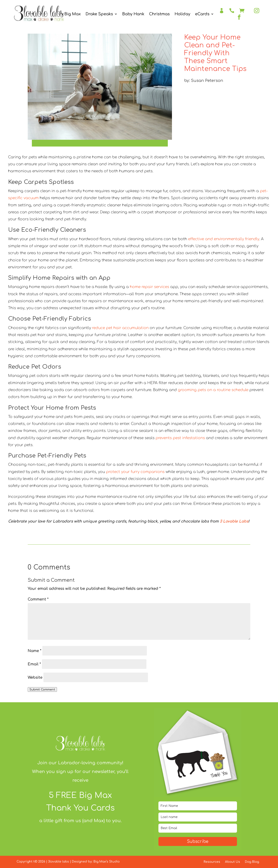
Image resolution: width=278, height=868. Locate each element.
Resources (212, 862)
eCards (202, 14)
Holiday (182, 14)
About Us (233, 862)
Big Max (73, 14)
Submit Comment (42, 689)
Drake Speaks (99, 14)
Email (34, 664)
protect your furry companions (135, 472)
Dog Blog (252, 862)
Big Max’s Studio (106, 862)
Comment (38, 599)
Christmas (159, 14)
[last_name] (198, 817)
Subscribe (198, 841)
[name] (198, 806)
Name (34, 651)
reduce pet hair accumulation (120, 328)
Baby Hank (133, 14)
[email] (198, 828)
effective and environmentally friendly (224, 239)
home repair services (149, 287)
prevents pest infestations (180, 438)
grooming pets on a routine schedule (213, 390)
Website (35, 677)
